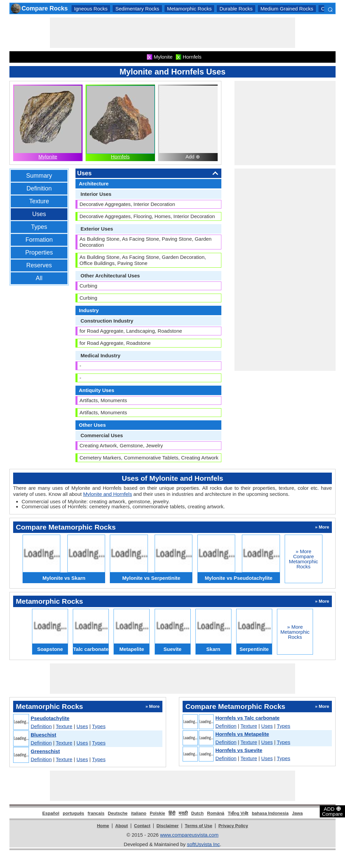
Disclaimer (167, 826)
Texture (39, 201)
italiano (139, 813)
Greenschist (45, 751)
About (122, 826)
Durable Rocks (236, 9)
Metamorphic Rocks (190, 9)
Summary (39, 176)
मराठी (183, 813)
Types (39, 227)
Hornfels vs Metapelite (242, 734)
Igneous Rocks (91, 9)
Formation (39, 240)
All (39, 278)
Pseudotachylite (50, 718)
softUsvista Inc (203, 844)
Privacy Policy (233, 826)
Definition (39, 188)
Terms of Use (199, 826)
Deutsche (118, 813)
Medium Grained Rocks (287, 9)
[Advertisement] (172, 33)
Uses (39, 214)
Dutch (198, 813)
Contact (142, 826)
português (73, 813)
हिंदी (172, 813)
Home (103, 826)
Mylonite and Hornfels (108, 494)
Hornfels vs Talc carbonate (247, 718)
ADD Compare (333, 811)
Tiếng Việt (238, 813)
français (96, 813)
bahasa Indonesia (270, 813)
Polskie (157, 813)
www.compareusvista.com (189, 835)
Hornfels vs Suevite (239, 750)
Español (51, 813)
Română (216, 813)
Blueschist (43, 735)
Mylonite (48, 157)
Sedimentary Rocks (137, 9)
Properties (39, 252)
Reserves (39, 265)
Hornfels (120, 157)
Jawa (297, 813)
